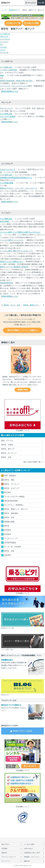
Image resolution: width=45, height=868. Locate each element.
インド (3, 50)
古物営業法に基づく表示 (32, 853)
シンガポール (5, 34)
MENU (40, 3)
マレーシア (4, 36)
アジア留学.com (6, 67)
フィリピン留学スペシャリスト (12, 240)
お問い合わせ (28, 849)
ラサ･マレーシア (6, 108)
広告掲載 (4, 849)
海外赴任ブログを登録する (11, 705)
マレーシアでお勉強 (8, 116)
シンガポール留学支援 (8, 70)
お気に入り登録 (33, 23)
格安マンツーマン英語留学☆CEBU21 (14, 267)
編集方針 (27, 861)
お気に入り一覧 (14, 23)
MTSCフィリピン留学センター (12, 261)
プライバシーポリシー (9, 857)
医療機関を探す (7, 660)
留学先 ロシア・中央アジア (13, 305)
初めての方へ (6, 844)
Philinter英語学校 (6, 283)
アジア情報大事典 (7, 183)
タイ (2, 44)
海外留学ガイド (14, 10)
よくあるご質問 (29, 844)
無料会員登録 (32, 3)
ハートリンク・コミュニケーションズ (14, 86)
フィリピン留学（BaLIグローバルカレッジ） (17, 251)
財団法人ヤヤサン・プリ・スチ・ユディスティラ (19, 188)
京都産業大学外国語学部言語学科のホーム (16, 178)
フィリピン (4, 42)
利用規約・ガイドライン (32, 857)
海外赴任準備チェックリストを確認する (23, 330)
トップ (4, 10)
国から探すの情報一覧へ (33, 462)
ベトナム (3, 47)
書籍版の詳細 (23, 390)
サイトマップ (6, 861)
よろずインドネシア (8, 169)
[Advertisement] (18, 142)
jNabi (2, 75)
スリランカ (4, 52)
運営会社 (4, 853)
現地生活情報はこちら (10, 91)
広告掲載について (23, 430)
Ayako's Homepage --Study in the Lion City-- (17, 81)
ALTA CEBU (4, 221)
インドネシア (5, 39)
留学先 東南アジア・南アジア (33, 305)
